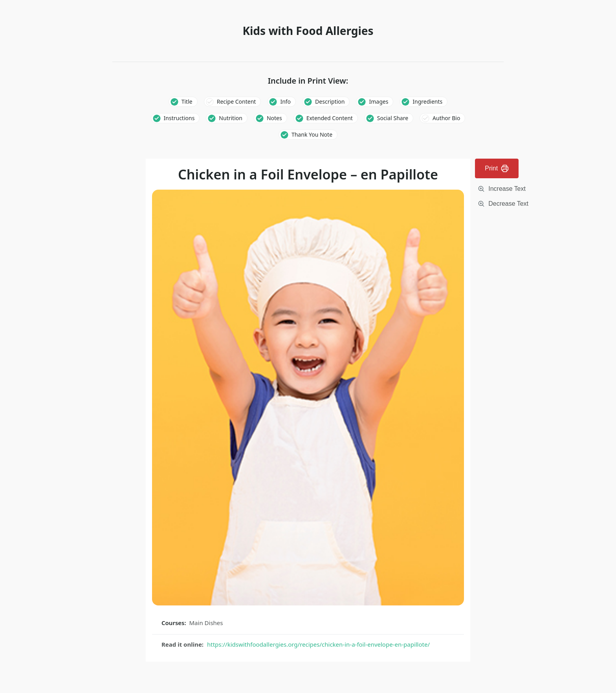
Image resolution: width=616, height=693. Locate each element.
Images (379, 101)
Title (187, 101)
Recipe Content (236, 101)
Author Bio (446, 118)
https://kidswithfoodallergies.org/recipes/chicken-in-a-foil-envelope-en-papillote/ (318, 644)
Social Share (393, 118)
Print (497, 168)
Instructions (179, 118)
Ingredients (427, 101)
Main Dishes (206, 623)
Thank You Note (312, 134)
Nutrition (231, 118)
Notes (274, 118)
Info (285, 101)
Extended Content (330, 118)
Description (330, 101)
